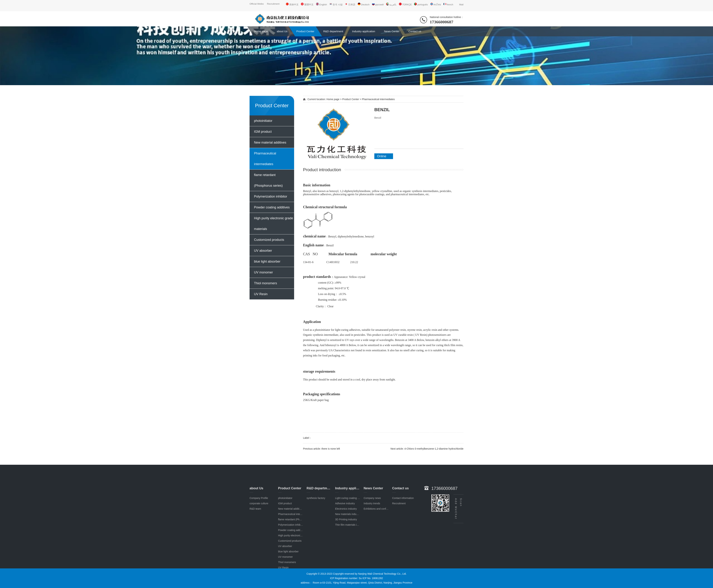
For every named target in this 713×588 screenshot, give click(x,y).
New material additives (270, 143)
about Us (282, 31)
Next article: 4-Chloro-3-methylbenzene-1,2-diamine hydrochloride (427, 449)
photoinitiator (263, 121)
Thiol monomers (266, 283)
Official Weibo (257, 4)
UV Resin (261, 294)
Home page (261, 31)
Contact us (415, 31)
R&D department (333, 31)
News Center (392, 31)
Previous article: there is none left (321, 449)
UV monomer (263, 272)
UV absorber (263, 251)
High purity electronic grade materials (274, 224)
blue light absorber (267, 261)
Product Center (305, 31)
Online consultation (385, 157)
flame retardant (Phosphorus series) (268, 180)
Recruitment (273, 4)
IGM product (263, 132)
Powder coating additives (272, 207)
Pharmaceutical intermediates (265, 159)
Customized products (269, 240)
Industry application (364, 31)
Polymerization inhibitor (271, 196)
